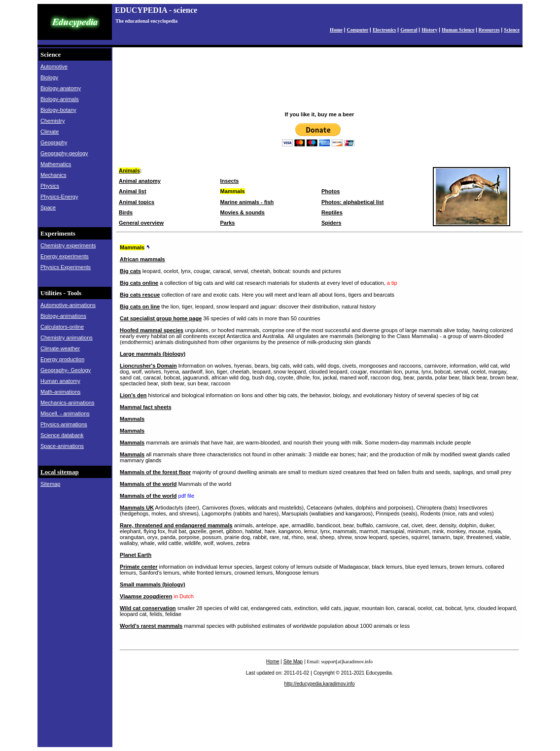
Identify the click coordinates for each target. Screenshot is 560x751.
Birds (126, 212)
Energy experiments (65, 256)
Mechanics (53, 175)
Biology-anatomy (61, 88)
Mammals (132, 247)
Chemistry (53, 121)
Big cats (130, 271)
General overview (141, 223)
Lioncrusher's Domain (148, 366)
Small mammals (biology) (153, 584)
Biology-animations (63, 316)
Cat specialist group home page (161, 318)
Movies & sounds (243, 212)
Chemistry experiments (68, 245)
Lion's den (133, 395)
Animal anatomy (140, 181)
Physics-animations (64, 424)
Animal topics (137, 202)
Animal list (133, 191)
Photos (331, 191)
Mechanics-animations (67, 403)
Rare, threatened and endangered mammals (176, 525)
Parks (228, 223)
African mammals (142, 259)
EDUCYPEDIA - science (156, 10)
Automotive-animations (68, 305)
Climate (50, 132)
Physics (50, 186)
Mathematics (56, 164)
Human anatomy (60, 381)
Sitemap (50, 484)
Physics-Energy (59, 197)
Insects (230, 181)
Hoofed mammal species (152, 330)
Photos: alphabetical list (353, 202)
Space (48, 207)
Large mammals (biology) (153, 354)
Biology (49, 77)
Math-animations (60, 392)
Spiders (331, 223)
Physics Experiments (66, 267)
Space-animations (62, 446)
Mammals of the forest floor (155, 472)
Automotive (54, 67)
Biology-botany (58, 110)
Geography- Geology (66, 370)
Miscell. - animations (65, 413)
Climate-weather (60, 348)
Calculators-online (62, 327)
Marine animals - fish (247, 202)
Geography (54, 142)
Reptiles (332, 212)
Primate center (139, 567)
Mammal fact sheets (146, 407)
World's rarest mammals (151, 626)
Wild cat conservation (148, 608)
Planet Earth (136, 555)
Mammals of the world (148, 484)
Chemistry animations (67, 338)
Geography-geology (64, 153)
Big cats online (139, 283)
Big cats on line (140, 307)
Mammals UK (137, 508)
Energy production (62, 359)
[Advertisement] (319, 83)
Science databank (62, 435)
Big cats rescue (140, 295)
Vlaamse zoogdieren (146, 596)
